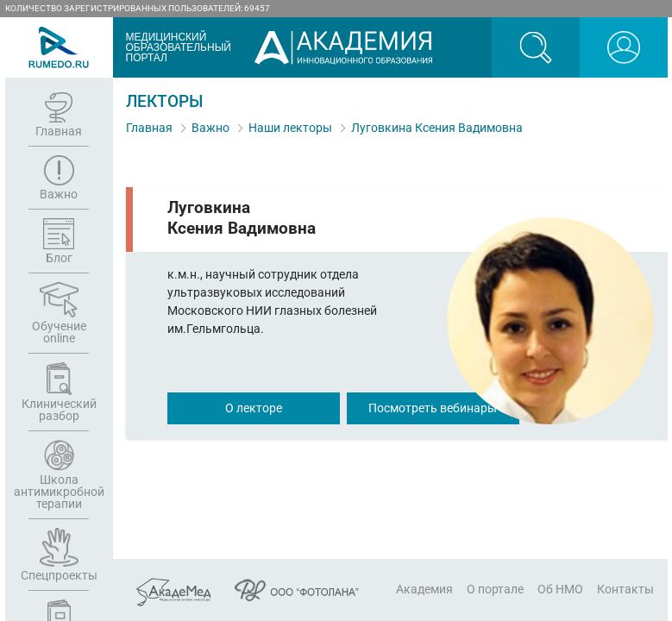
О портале (495, 589)
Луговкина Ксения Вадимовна (437, 128)
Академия (424, 589)
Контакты (625, 589)
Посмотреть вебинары (433, 408)
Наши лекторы (290, 128)
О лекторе (254, 408)
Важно (210, 128)
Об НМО (560, 589)
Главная (149, 128)
